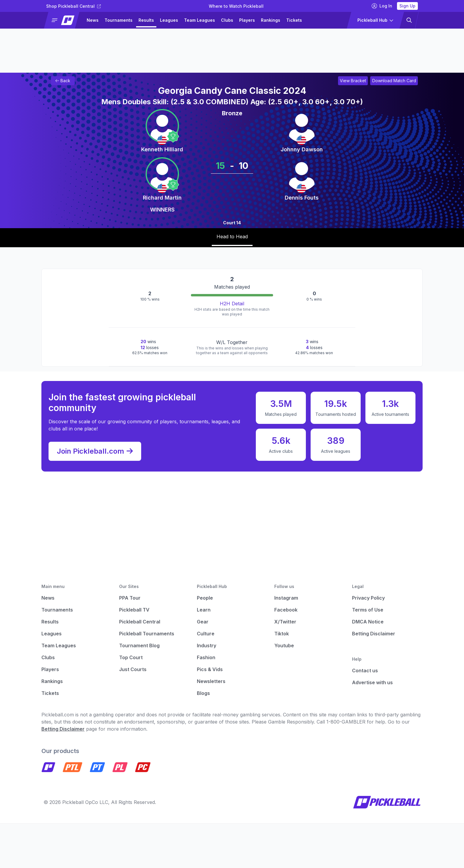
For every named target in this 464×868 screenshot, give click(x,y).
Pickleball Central (140, 622)
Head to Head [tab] (232, 237)
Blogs (203, 693)
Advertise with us (372, 682)
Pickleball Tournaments (147, 634)
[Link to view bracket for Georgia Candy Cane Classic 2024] (353, 81)
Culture (206, 634)
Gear (203, 622)
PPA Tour (130, 598)
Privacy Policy (368, 598)
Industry (207, 645)
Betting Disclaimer (374, 634)
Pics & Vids (210, 669)
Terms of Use (368, 610)
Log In (382, 6)
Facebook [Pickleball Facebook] (286, 610)
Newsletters (211, 681)
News (93, 20)
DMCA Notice (368, 622)
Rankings (271, 20)
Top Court (131, 657)
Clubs (227, 20)
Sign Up (407, 6)
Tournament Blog (139, 645)
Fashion (206, 657)
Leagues (169, 20)
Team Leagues (200, 20)
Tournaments (119, 20)
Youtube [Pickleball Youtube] (284, 645)
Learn (204, 610)
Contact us (365, 671)
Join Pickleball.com (95, 451)
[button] (64, 20)
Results (146, 20)
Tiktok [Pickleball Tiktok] (282, 634)
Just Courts (133, 669)
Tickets (294, 20)
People (205, 598)
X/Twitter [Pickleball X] (285, 622)
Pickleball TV (134, 610)
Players (247, 20)
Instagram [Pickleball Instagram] (286, 598)
